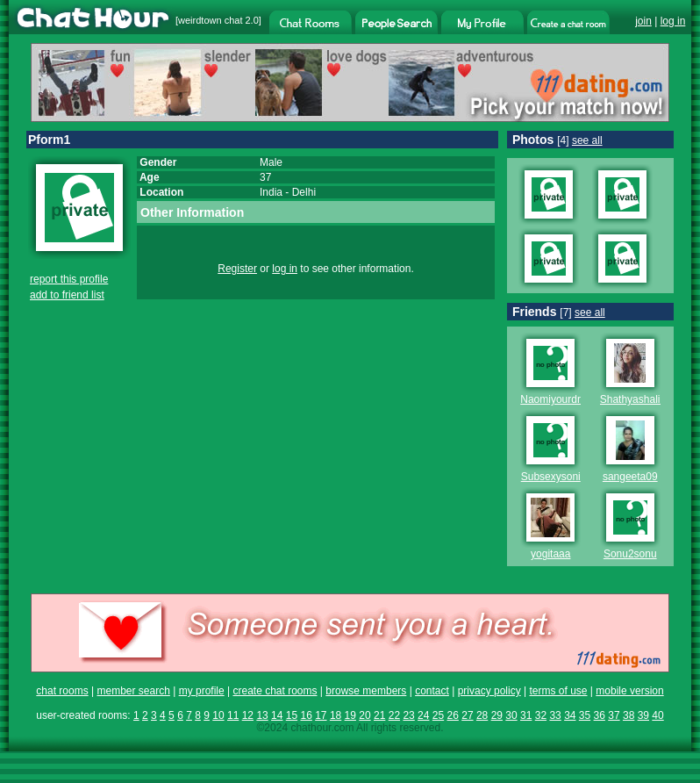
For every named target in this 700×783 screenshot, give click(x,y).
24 (423, 715)
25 (438, 715)
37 (614, 715)
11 (233, 715)
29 (497, 715)
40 (657, 715)
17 (321, 715)
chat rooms (62, 691)
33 (555, 715)
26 (453, 715)
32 (541, 715)
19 (350, 715)
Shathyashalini (634, 399)
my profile (202, 691)
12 (248, 715)
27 (467, 715)
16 (306, 715)
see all (587, 140)
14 (277, 715)
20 (364, 715)
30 (511, 715)
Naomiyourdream (561, 399)
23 (408, 715)
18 (336, 715)
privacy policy (489, 691)
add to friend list (67, 295)
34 (570, 715)
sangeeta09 (630, 477)
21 (379, 715)
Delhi (304, 192)
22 (394, 715)
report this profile (69, 279)
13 (262, 715)
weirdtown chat (210, 20)
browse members (366, 691)
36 (600, 715)
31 (526, 715)
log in (673, 21)
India (271, 192)
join (643, 21)
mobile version (629, 691)
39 (643, 715)
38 (629, 715)
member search (133, 691)
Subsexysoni (551, 477)
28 (482, 715)
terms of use (558, 691)
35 (585, 715)
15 (292, 715)
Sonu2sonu (630, 554)
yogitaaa (550, 554)
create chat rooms (275, 691)
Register (237, 269)
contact (432, 691)
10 (218, 715)
